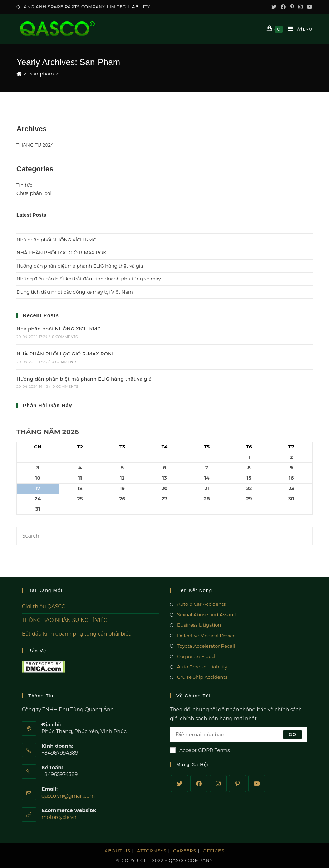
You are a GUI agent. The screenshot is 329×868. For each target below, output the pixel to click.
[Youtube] (257, 784)
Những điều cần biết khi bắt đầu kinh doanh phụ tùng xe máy (89, 279)
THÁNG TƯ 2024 (35, 145)
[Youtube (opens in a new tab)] (309, 7)
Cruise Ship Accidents (202, 677)
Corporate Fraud (196, 656)
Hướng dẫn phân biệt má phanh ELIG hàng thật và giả (80, 266)
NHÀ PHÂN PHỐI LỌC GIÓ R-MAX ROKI (62, 252)
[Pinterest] (237, 784)
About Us (118, 851)
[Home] (19, 74)
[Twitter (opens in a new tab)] (274, 7)
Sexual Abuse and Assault (207, 614)
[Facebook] (199, 784)
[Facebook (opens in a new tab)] (283, 7)
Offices (214, 851)
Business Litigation (199, 625)
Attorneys (152, 851)
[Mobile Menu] (298, 29)
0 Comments (65, 337)
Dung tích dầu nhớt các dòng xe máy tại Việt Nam (75, 292)
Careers (185, 851)
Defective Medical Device (206, 636)
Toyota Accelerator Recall (206, 646)
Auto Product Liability (202, 667)
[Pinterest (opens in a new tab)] (292, 7)
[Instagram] (218, 784)
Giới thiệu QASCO (44, 607)
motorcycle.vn (59, 817)
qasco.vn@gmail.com (68, 796)
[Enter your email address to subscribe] (239, 735)
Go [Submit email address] (293, 734)
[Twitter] (180, 784)
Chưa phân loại (34, 193)
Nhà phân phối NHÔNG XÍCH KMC (56, 240)
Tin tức (24, 185)
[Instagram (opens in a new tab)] (300, 7)
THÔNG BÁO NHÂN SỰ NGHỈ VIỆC (65, 620)
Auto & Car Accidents (201, 604)
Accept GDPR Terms (200, 750)
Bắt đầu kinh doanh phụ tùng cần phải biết (76, 634)
